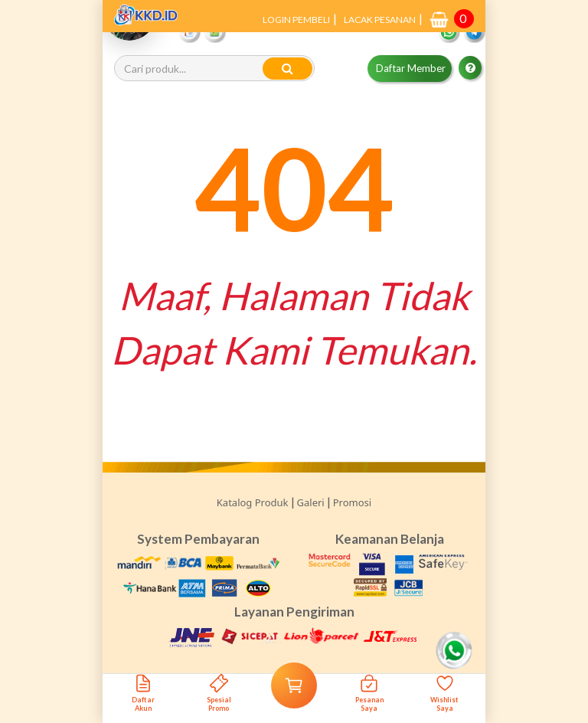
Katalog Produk (253, 502)
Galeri (311, 502)
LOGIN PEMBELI (296, 20)
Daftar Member (411, 68)
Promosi (352, 502)
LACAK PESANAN (380, 20)
